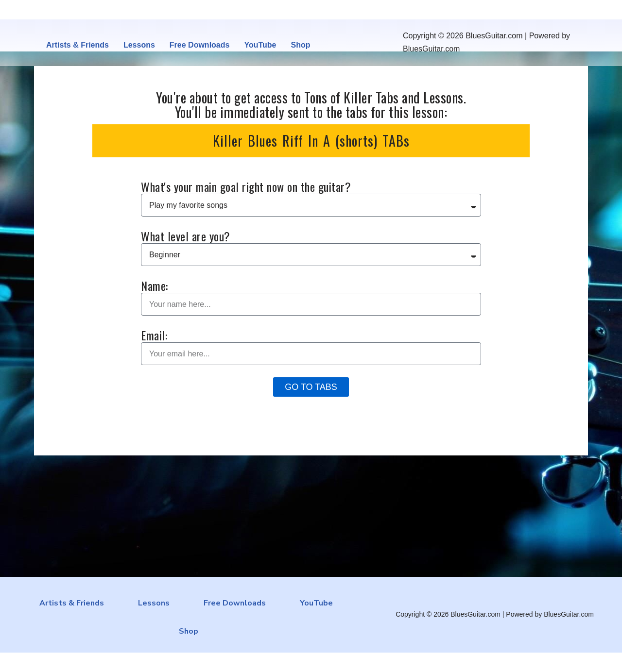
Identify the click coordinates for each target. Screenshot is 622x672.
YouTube (260, 45)
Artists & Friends (78, 45)
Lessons (139, 45)
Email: (154, 335)
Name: (155, 286)
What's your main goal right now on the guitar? (246, 186)
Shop (300, 45)
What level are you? (186, 236)
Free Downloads (200, 45)
